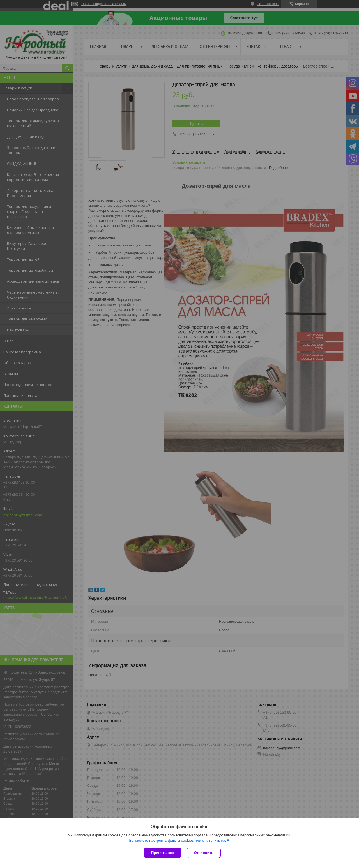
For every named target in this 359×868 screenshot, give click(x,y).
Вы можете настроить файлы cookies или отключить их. (178, 840)
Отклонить (204, 853)
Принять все (163, 853)
